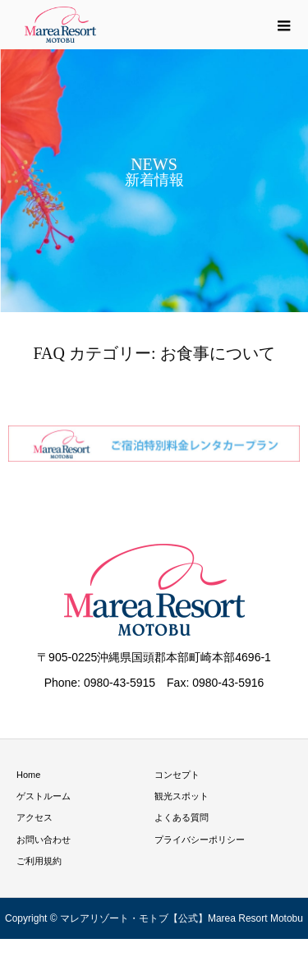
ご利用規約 (39, 861)
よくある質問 (182, 817)
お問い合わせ (44, 840)
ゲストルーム (44, 796)
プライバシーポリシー (200, 840)
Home (28, 775)
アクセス (34, 817)
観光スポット (182, 796)
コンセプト (177, 775)
